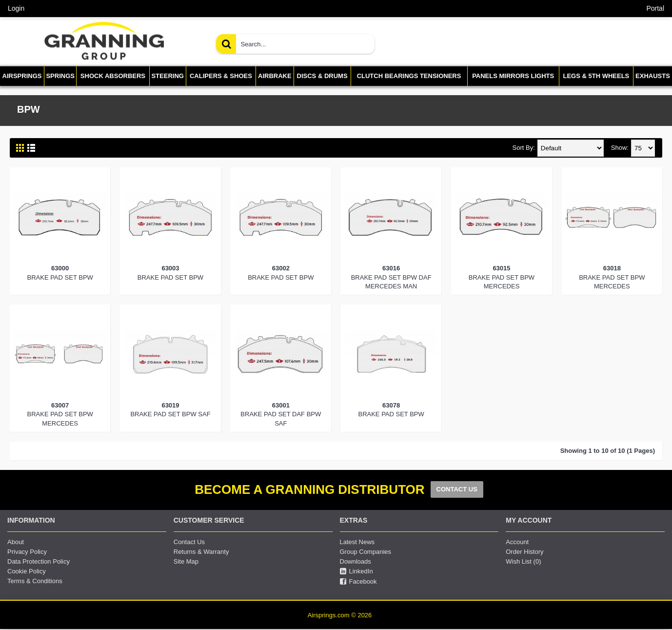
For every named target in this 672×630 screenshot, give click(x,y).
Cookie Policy (27, 571)
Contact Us (189, 542)
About (16, 542)
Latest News (357, 542)
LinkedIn (356, 571)
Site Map (186, 561)
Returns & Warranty (201, 552)
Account (517, 542)
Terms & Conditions (35, 581)
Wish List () (523, 561)
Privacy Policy (27, 552)
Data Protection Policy (39, 561)
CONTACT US (457, 489)
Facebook (358, 582)
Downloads (356, 561)
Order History (524, 552)
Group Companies (366, 552)
